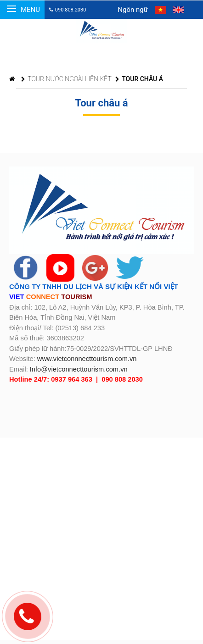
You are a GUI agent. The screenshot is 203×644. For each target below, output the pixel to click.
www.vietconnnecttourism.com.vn (87, 359)
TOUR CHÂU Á (139, 79)
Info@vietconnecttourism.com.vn (79, 369)
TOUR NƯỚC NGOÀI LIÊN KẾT (66, 79)
